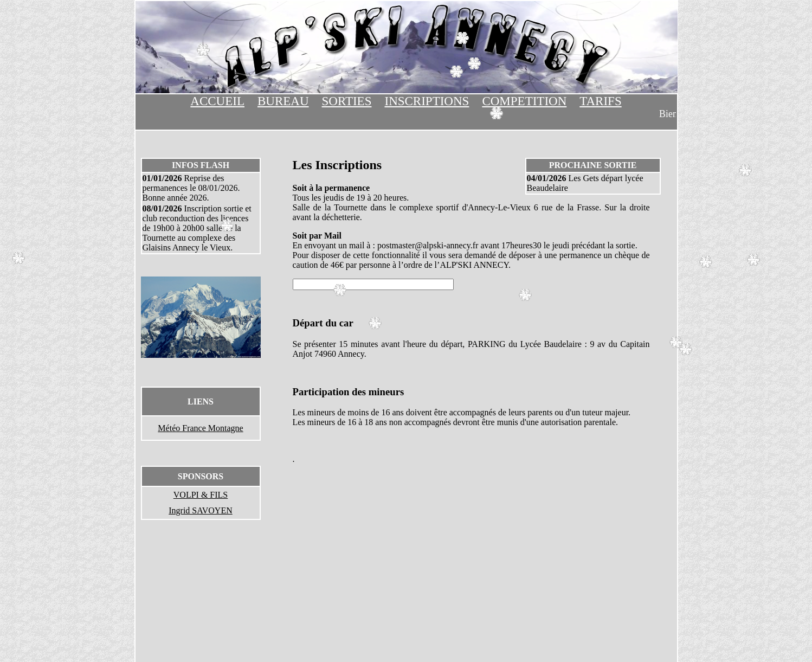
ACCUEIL (217, 101)
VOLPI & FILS (201, 495)
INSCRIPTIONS (427, 101)
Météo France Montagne (200, 428)
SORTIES (347, 101)
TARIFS (600, 101)
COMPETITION (524, 101)
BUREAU (283, 101)
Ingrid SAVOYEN (200, 510)
